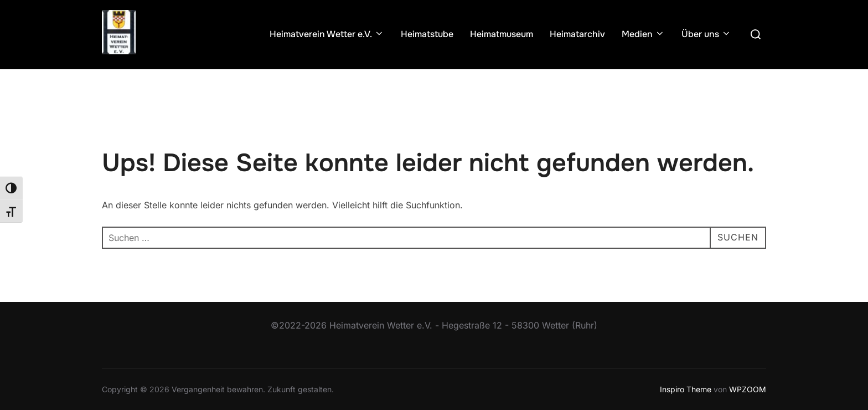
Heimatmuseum (502, 34)
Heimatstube (427, 34)
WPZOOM (748, 389)
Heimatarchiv (577, 34)
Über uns (706, 34)
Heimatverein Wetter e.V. (327, 34)
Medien (643, 34)
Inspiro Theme (686, 389)
